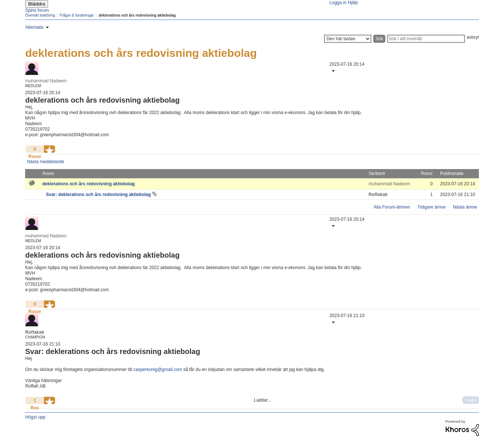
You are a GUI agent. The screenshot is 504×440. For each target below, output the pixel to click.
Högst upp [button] (35, 417)
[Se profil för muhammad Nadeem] (46, 81)
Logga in (338, 3)
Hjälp (353, 3)
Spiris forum (37, 10)
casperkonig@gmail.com (158, 369)
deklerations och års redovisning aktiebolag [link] (137, 15)
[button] (333, 71)
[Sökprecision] (348, 39)
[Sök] (426, 39)
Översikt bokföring (40, 15)
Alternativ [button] (34, 27)
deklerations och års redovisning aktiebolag (88, 184)
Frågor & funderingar (77, 15)
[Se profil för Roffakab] (378, 195)
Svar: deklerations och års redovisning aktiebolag (99, 195)
